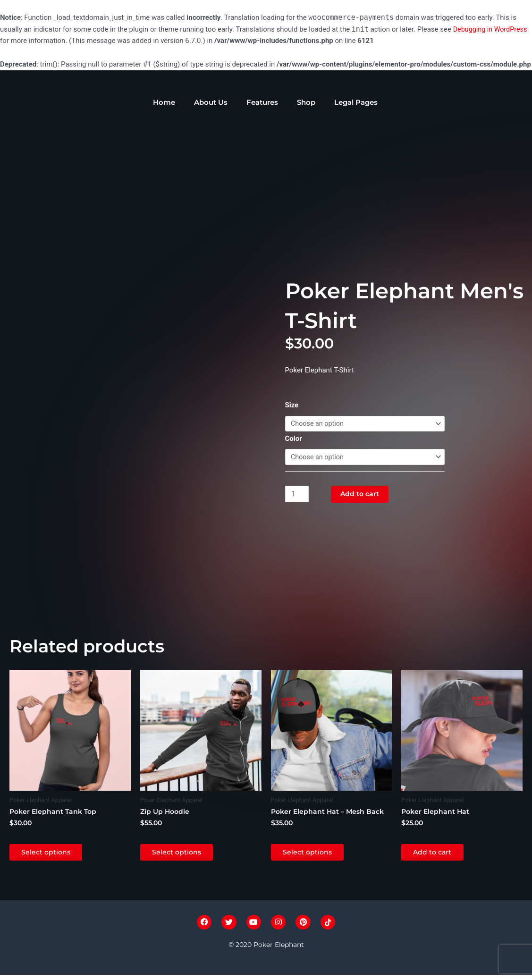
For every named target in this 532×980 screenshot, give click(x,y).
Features (262, 102)
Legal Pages (356, 102)
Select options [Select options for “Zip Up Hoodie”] (185, 854)
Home (164, 102)
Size (292, 404)
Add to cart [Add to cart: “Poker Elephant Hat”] (440, 854)
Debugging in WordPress (492, 29)
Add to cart (362, 494)
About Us (211, 102)
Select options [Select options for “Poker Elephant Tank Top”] (54, 854)
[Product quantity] (298, 494)
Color (294, 439)
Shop (306, 102)
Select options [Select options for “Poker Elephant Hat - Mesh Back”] (315, 854)
